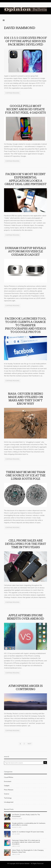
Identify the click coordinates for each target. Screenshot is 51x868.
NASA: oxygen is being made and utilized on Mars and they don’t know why (26, 399)
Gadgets (7, 786)
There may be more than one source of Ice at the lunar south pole (25, 475)
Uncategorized (9, 802)
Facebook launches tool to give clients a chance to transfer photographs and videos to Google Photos (25, 325)
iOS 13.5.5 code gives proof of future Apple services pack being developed (25, 41)
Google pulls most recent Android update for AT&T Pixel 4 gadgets (25, 109)
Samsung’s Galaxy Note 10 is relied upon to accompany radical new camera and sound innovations (26, 842)
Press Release (9, 790)
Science (7, 794)
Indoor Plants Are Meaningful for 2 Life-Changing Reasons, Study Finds (28, 851)
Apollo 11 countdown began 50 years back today (28, 832)
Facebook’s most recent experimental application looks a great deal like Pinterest (26, 179)
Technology (8, 798)
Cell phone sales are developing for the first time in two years (26, 544)
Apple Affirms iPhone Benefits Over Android (26, 617)
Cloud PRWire (9, 777)
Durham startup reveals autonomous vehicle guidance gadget (25, 251)
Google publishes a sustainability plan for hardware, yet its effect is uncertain (29, 824)
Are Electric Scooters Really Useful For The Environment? (26, 816)
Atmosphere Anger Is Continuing (26, 688)
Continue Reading (12, 93)
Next (29, 744)
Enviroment (8, 781)
